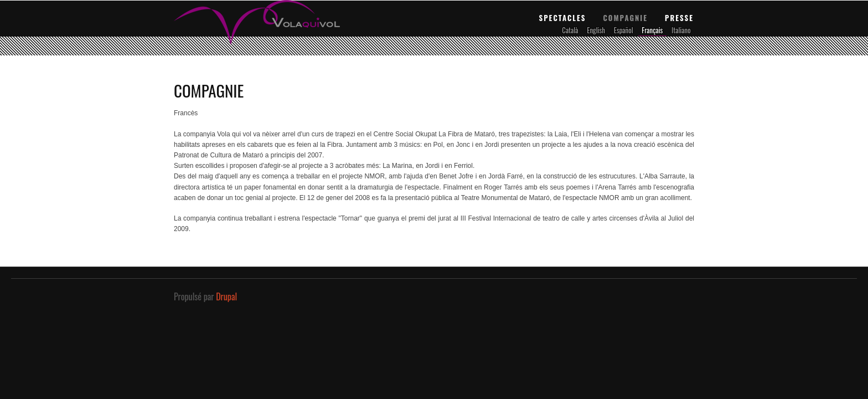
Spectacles (563, 18)
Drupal (226, 296)
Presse (679, 18)
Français (652, 30)
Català (570, 30)
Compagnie (626, 18)
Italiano (681, 30)
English (596, 30)
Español (624, 30)
